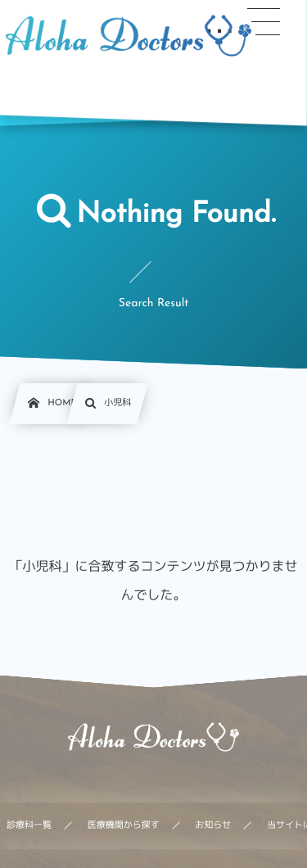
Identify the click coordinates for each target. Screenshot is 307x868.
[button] (264, 22)
